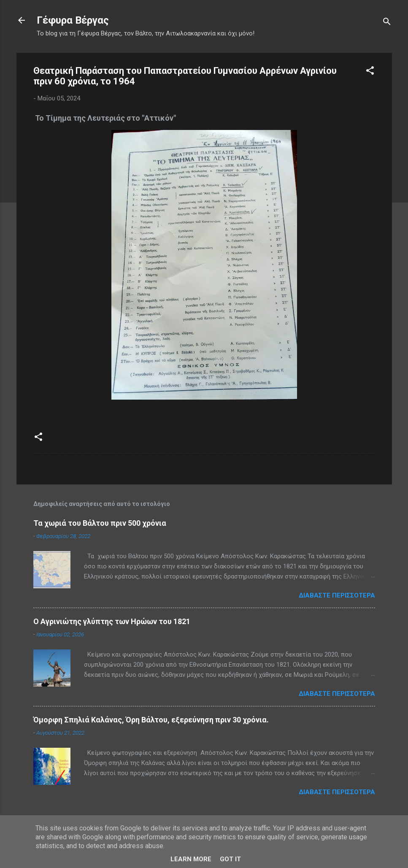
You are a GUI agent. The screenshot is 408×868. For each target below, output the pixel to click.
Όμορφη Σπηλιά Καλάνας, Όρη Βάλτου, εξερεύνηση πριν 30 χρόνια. (151, 720)
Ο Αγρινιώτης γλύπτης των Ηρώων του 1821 (112, 621)
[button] (370, 72)
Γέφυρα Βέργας (73, 20)
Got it (230, 859)
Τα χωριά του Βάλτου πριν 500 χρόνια (100, 523)
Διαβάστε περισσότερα (337, 595)
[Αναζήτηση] (387, 23)
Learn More (191, 859)
